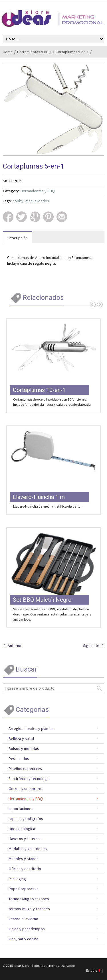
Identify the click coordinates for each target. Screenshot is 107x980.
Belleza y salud (21, 739)
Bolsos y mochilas (24, 749)
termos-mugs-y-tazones (29, 909)
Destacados (19, 759)
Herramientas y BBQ (34, 52)
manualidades (37, 201)
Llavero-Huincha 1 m (39, 497)
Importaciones (21, 809)
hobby (18, 201)
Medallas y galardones (28, 849)
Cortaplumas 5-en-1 (72, 52)
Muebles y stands (24, 859)
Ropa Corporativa (24, 889)
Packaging (17, 879)
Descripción (18, 238)
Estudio (93, 970)
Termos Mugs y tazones (29, 899)
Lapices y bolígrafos (26, 819)
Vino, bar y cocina (23, 939)
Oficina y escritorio (25, 869)
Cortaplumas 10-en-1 (39, 390)
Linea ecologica (22, 829)
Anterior (12, 646)
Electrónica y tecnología (29, 779)
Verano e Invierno (23, 919)
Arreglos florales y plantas (31, 728)
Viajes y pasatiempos (27, 929)
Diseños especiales (25, 769)
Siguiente (94, 646)
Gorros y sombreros (26, 789)
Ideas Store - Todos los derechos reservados (44, 966)
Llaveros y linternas (25, 839)
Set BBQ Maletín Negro (42, 600)
